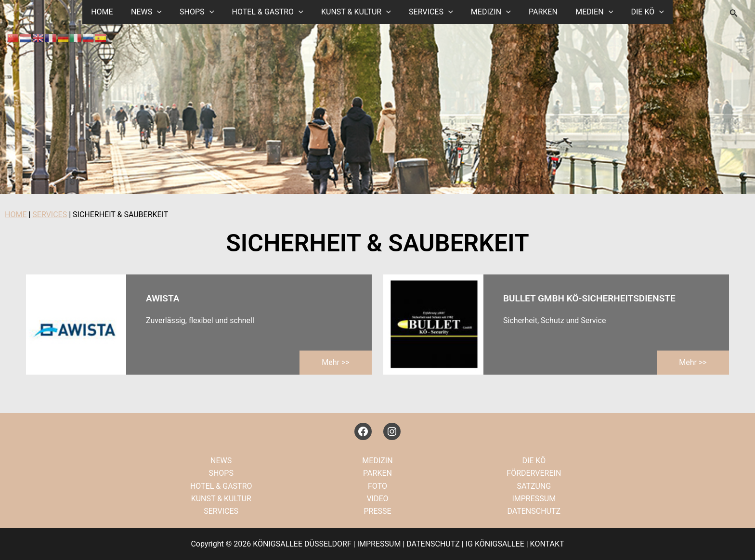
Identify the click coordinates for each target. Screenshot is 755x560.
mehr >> (335, 362)
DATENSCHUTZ (534, 511)
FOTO (377, 486)
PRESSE (377, 511)
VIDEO (377, 499)
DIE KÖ (636, 12)
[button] (166, 12)
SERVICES (429, 12)
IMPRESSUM (534, 499)
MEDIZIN (487, 12)
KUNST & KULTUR (358, 12)
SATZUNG (534, 486)
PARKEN (537, 12)
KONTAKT (547, 544)
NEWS (156, 12)
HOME (113, 12)
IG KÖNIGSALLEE (495, 544)
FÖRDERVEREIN (534, 473)
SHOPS (203, 12)
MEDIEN (586, 12)
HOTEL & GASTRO (271, 12)
